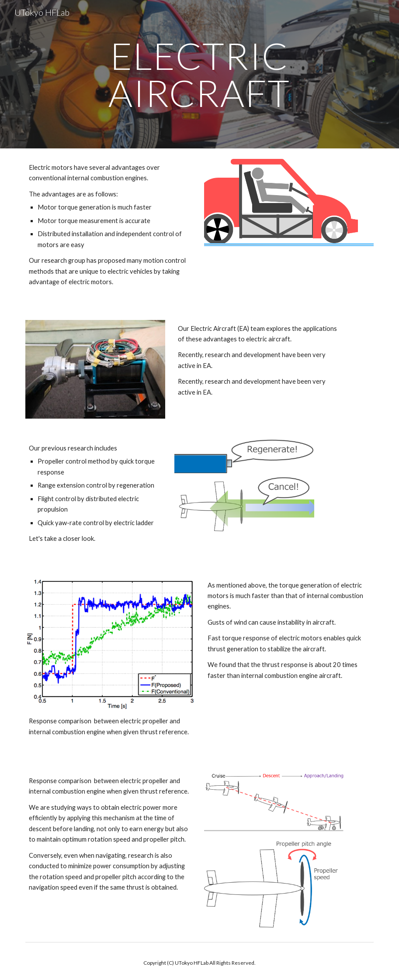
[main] (199, 74)
